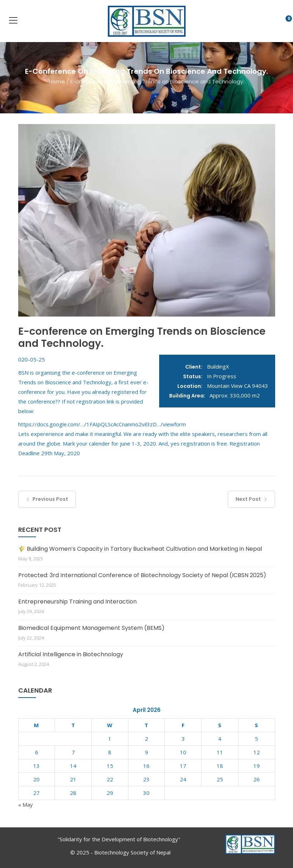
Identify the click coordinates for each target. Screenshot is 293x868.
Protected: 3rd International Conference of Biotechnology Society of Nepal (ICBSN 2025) (142, 575)
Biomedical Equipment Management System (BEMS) (91, 628)
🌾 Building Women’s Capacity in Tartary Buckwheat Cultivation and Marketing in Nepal (140, 549)
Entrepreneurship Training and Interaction (77, 602)
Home (57, 81)
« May (26, 805)
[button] (283, 22)
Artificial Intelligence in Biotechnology (71, 654)
